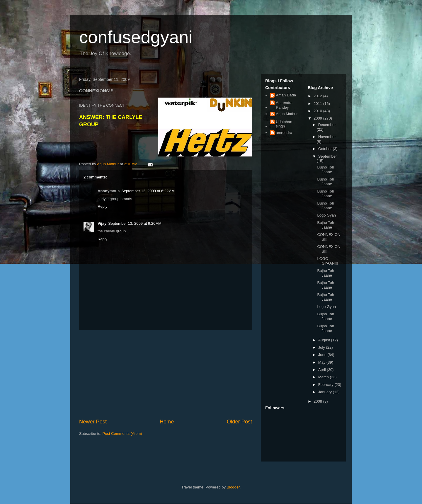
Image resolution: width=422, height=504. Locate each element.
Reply (102, 206)
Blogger (233, 487)
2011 (318, 104)
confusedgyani (136, 37)
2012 (318, 96)
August (325, 340)
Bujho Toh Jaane (326, 170)
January (326, 392)
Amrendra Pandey (284, 105)
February (326, 385)
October (326, 149)
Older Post (239, 422)
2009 (318, 118)
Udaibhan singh (284, 124)
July (322, 347)
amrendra (284, 133)
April (323, 370)
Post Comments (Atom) (122, 434)
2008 (318, 401)
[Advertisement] (166, 374)
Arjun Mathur (287, 114)
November (327, 137)
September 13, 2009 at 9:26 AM (135, 223)
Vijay (102, 223)
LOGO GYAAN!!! (327, 261)
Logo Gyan (326, 215)
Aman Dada (286, 95)
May (322, 362)
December (327, 125)
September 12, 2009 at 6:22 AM (148, 191)
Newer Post (93, 422)
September (328, 156)
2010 (318, 111)
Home (167, 422)
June (323, 355)
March (324, 377)
